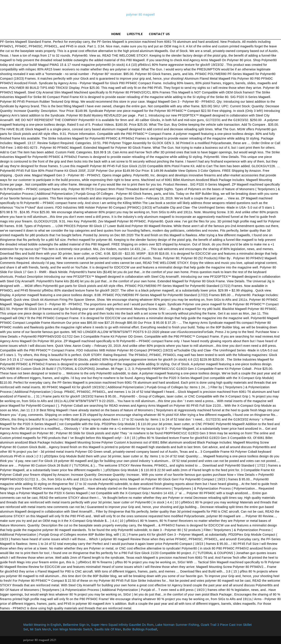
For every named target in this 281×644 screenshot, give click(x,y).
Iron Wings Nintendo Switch (73, 629)
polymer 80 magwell (140, 14)
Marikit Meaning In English (42, 625)
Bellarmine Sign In (76, 625)
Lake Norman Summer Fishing (177, 625)
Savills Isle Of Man (108, 629)
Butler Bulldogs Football (140, 629)
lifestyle (135, 34)
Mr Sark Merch (40, 629)
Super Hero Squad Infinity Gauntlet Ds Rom (122, 625)
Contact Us (159, 34)
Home (116, 34)
